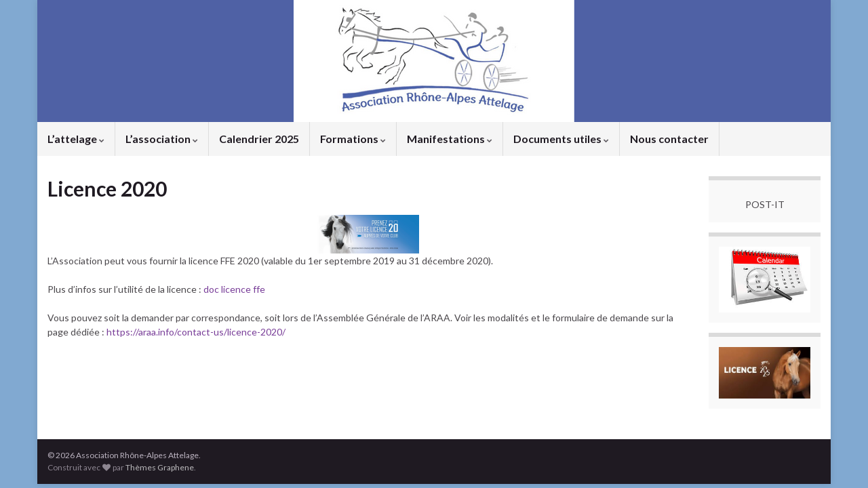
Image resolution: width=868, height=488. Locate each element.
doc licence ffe (234, 289)
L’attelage (76, 139)
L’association (162, 139)
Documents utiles (561, 139)
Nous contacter (669, 139)
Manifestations (450, 139)
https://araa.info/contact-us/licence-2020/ (195, 332)
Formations (353, 139)
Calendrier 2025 (259, 139)
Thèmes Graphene (160, 467)
